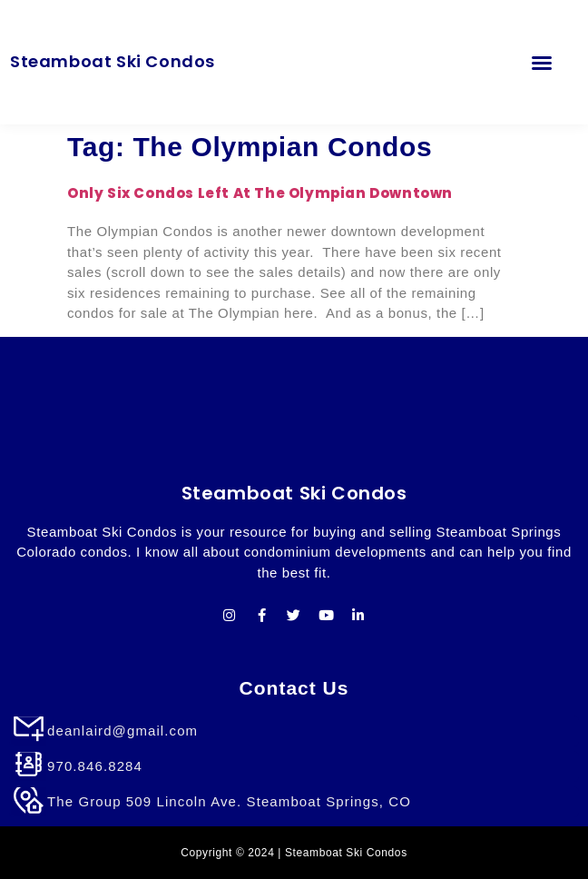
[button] (542, 62)
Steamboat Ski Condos (113, 61)
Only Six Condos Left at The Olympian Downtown (260, 193)
